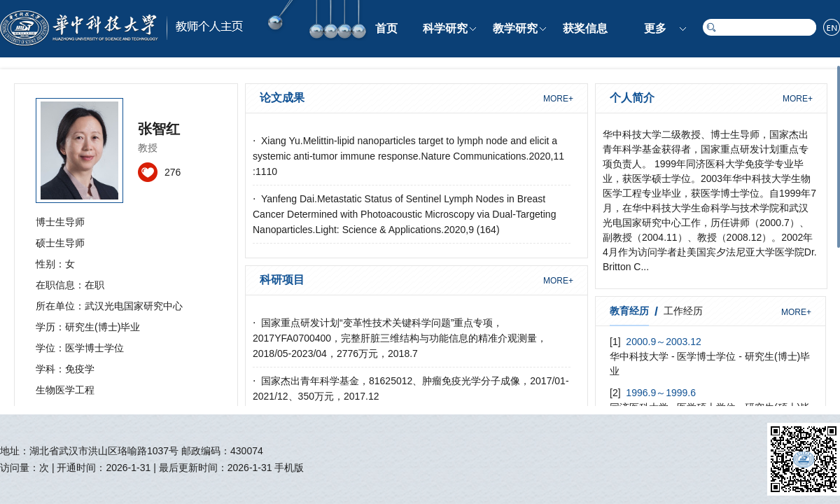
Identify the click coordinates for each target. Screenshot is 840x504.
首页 (386, 28)
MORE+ (558, 99)
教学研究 (515, 28)
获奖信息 (585, 28)
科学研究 (445, 28)
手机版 (289, 468)
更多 (655, 28)
